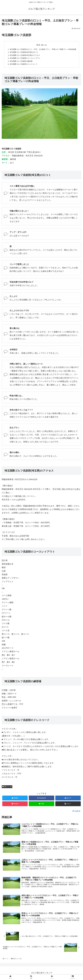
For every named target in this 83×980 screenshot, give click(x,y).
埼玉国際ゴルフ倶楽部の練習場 (20, 62)
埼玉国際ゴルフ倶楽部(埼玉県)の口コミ (23, 53)
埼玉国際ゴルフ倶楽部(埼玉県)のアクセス (24, 56)
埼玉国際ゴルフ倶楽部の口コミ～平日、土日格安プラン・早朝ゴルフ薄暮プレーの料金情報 (43, 49)
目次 (38, 45)
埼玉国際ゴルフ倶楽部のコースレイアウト (24, 59)
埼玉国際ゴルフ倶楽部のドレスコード (22, 65)
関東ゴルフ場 (7, 788)
